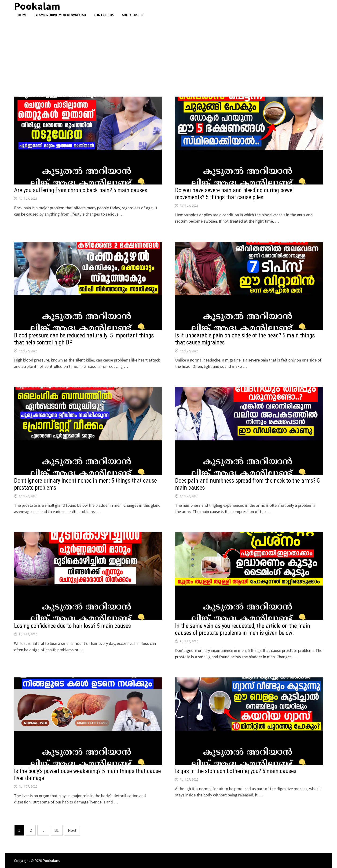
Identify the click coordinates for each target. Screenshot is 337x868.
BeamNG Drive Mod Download (60, 15)
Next (72, 830)
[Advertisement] (168, 52)
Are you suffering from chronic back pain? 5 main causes (81, 190)
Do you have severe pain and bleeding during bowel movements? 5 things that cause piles (234, 194)
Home (22, 15)
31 (57, 830)
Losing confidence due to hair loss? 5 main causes (72, 626)
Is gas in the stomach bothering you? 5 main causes (236, 771)
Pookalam (51, 861)
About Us (130, 15)
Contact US (104, 15)
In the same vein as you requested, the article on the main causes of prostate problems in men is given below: (243, 629)
